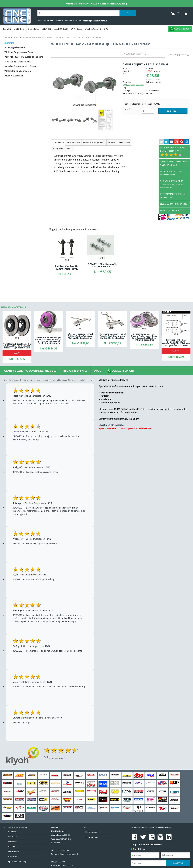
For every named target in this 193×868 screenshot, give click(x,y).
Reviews (112, 142)
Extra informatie (73, 142)
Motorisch (19, 29)
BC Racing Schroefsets (15, 47)
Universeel (76, 29)
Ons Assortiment (92, 837)
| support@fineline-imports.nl (94, 21)
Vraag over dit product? (63, 149)
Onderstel (33, 29)
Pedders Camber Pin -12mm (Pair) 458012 (67, 268)
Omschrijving (58, 142)
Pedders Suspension (14, 76)
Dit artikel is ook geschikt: (94, 142)
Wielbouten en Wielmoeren (18, 71)
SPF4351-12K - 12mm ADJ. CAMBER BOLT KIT (103, 265)
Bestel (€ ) (173, 111)
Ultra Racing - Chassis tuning (18, 62)
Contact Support (120, 371)
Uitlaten (46, 29)
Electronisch (61, 29)
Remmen (7, 29)
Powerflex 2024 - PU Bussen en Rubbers (24, 57)
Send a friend (124, 142)
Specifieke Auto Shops (96, 29)
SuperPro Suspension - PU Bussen (20, 66)
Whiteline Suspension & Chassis (19, 52)
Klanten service (91, 832)
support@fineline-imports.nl (65, 854)
